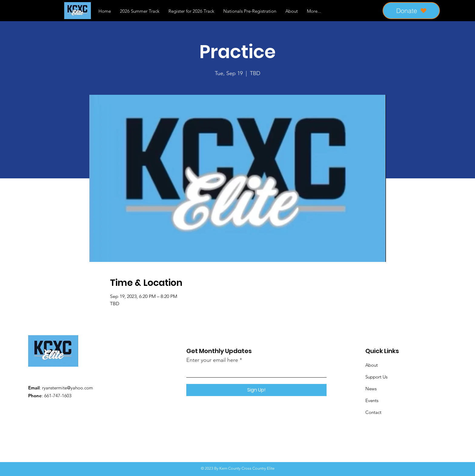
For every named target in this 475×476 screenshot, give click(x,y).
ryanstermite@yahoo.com (68, 388)
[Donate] (411, 11)
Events (372, 400)
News (371, 389)
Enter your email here (212, 360)
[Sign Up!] (256, 390)
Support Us (376, 377)
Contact (373, 412)
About (372, 365)
